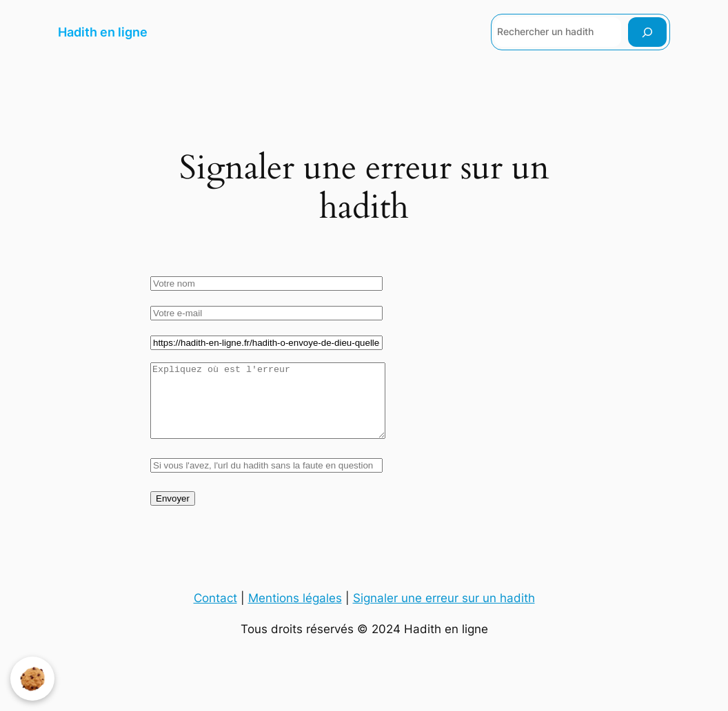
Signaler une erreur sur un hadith (444, 612)
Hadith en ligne (103, 32)
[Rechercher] (647, 32)
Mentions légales (295, 612)
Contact (215, 612)
